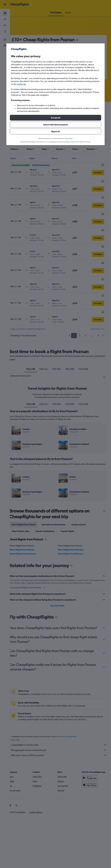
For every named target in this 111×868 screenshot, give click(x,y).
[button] (55, 118)
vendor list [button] (21, 84)
